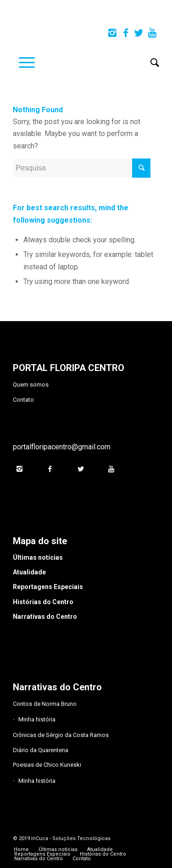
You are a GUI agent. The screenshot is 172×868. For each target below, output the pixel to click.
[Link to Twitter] (139, 33)
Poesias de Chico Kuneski (47, 765)
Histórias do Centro (43, 602)
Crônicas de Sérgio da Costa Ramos (61, 735)
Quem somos (31, 385)
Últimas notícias (38, 557)
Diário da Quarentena (41, 750)
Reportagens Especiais (48, 587)
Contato (23, 400)
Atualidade (29, 572)
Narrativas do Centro (45, 617)
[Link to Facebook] (126, 33)
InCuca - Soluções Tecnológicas (71, 838)
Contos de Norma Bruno (45, 704)
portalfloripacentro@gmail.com (62, 447)
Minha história (37, 719)
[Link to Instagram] (112, 33)
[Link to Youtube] (152, 33)
